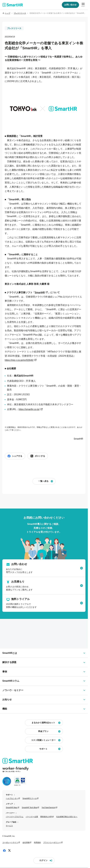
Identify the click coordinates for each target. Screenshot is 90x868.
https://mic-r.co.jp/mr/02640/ (19, 360)
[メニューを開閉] (83, 5)
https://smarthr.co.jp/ (29, 409)
